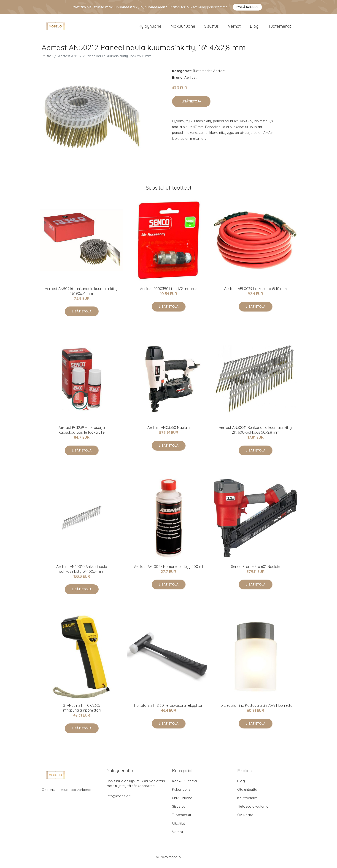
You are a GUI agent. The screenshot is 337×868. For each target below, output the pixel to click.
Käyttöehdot (247, 801)
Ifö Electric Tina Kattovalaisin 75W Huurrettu (255, 709)
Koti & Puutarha (184, 784)
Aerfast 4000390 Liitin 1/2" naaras (169, 292)
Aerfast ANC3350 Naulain (168, 431)
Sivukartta (245, 818)
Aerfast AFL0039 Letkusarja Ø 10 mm (255, 292)
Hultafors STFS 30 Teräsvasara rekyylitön (169, 709)
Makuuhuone (183, 28)
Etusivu (47, 59)
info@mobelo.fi (119, 799)
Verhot (234, 28)
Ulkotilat (178, 826)
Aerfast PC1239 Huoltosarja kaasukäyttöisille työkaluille (82, 433)
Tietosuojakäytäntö (253, 810)
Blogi (255, 28)
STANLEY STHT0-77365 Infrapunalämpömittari (82, 711)
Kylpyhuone (150, 28)
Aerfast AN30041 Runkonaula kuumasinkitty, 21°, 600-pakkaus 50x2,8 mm (256, 433)
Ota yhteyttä (247, 793)
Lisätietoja (191, 105)
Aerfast (219, 74)
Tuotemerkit (280, 28)
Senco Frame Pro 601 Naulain (256, 570)
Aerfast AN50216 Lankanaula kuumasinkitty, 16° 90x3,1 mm (82, 294)
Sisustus (212, 28)
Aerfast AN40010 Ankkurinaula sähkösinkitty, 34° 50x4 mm (82, 572)
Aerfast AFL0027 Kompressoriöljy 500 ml (168, 570)
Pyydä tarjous (247, 7)
